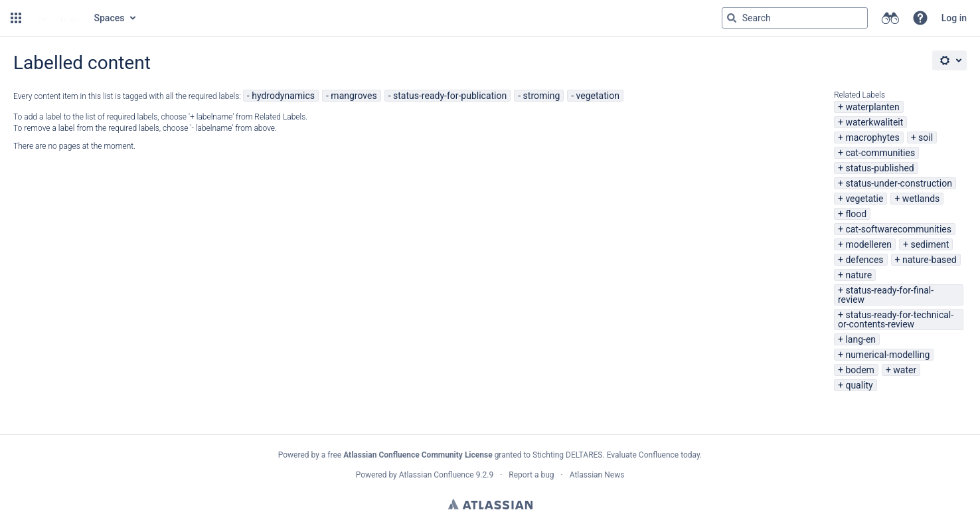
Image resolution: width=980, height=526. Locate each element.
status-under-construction (899, 183)
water (905, 370)
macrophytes (872, 137)
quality (859, 385)
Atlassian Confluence (437, 475)
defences (864, 260)
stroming (542, 96)
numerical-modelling (887, 355)
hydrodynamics (283, 96)
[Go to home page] (56, 18)
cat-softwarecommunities (898, 229)
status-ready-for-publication (450, 96)
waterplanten (872, 107)
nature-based (930, 260)
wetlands (921, 199)
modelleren (868, 244)
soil (926, 137)
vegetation (598, 96)
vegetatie (864, 199)
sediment (930, 244)
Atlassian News (597, 475)
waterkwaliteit (874, 122)
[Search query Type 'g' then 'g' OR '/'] (795, 18)
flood (856, 214)
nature (858, 275)
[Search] (732, 18)
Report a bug (531, 475)
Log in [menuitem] (954, 18)
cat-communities (880, 153)
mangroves (354, 96)
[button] (16, 18)
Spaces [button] (110, 18)
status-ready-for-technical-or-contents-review (896, 319)
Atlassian (490, 504)
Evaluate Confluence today (653, 455)
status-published (879, 168)
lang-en (860, 339)
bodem (859, 370)
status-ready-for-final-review (886, 295)
